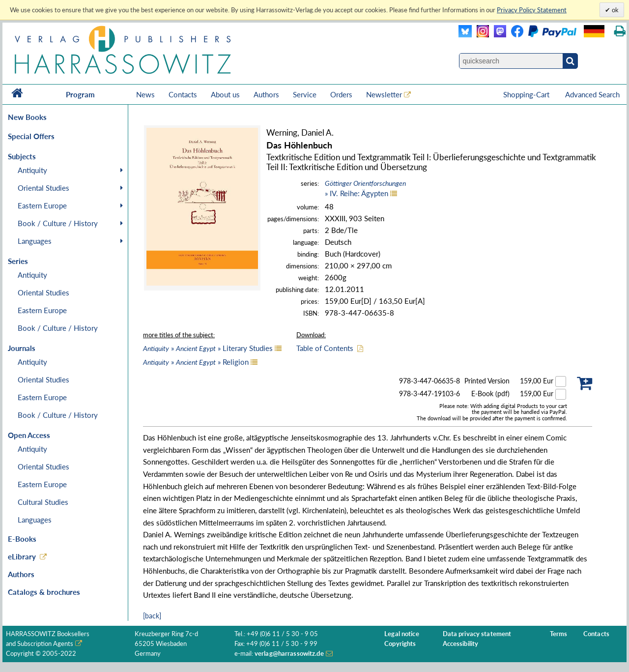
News (145, 94)
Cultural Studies (43, 502)
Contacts (183, 94)
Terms (559, 634)
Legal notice (402, 634)
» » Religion (196, 362)
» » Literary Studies (208, 348)
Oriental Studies (43, 188)
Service (305, 94)
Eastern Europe (42, 205)
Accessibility (461, 644)
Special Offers (31, 136)
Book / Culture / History (58, 223)
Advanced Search (592, 94)
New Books (27, 117)
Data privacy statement (477, 634)
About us (225, 94)
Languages (35, 241)
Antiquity (32, 170)
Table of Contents (325, 348)
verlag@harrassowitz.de (289, 654)
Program (80, 94)
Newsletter (384, 94)
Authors (266, 94)
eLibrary (22, 556)
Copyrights (400, 644)
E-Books (22, 539)
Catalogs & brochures (44, 592)
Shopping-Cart (527, 94)
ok (615, 10)
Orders (341, 94)
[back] (152, 616)
